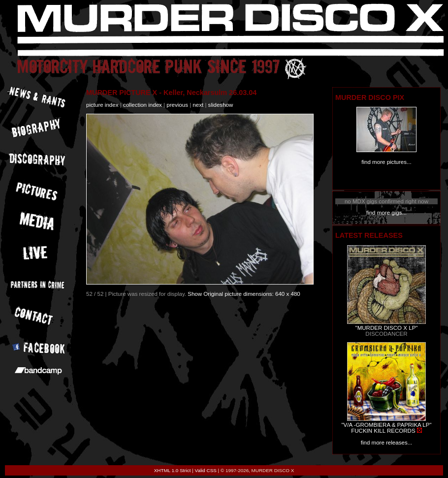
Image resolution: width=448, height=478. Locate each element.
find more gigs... (386, 213)
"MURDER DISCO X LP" (387, 328)
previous (177, 105)
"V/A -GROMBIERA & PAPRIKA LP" (386, 425)
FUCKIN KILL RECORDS (383, 431)
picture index (102, 105)
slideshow (221, 105)
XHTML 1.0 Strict (173, 470)
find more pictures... (386, 162)
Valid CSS (206, 470)
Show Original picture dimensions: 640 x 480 (244, 294)
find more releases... (387, 443)
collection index (143, 105)
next (198, 105)
